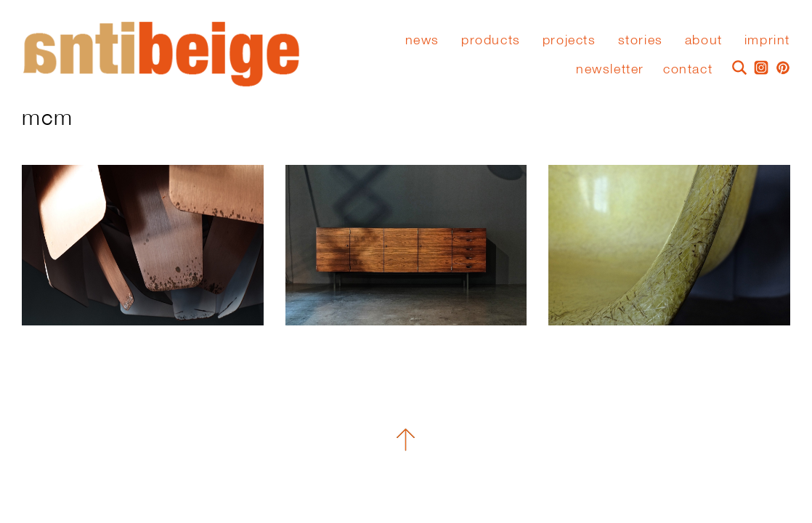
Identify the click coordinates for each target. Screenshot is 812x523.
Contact (688, 69)
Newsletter (610, 69)
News (422, 40)
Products (491, 40)
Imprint (767, 40)
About (704, 40)
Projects (569, 40)
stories (641, 40)
